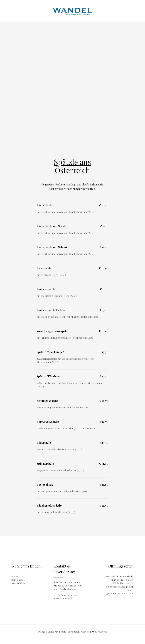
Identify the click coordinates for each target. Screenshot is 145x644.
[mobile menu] (128, 11)
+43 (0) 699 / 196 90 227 (65, 595)
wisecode (102, 632)
